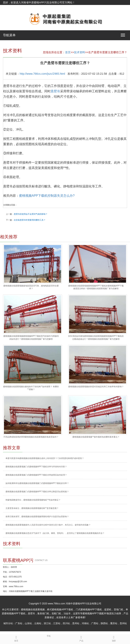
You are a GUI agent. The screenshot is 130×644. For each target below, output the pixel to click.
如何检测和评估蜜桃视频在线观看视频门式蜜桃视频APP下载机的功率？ (37, 483)
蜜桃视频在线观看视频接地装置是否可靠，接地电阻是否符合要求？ (31, 287)
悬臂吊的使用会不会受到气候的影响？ (31, 214)
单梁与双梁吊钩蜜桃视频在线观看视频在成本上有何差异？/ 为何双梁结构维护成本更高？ (45, 458)
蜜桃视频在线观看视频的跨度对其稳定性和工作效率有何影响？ (96, 387)
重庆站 (114, 623)
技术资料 (80, 52)
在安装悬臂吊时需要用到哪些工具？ (30, 220)
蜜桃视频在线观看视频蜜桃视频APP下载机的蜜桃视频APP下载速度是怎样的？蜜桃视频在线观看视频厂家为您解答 (96, 287)
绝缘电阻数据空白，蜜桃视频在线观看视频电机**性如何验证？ (33, 500)
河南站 (85, 623)
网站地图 (8, 7)
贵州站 (76, 623)
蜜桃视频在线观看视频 (33, 610)
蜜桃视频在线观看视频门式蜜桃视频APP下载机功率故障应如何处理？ (36, 475)
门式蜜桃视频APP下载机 (89, 610)
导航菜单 (9, 35)
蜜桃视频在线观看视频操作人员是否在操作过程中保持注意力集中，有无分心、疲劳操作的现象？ (48, 525)
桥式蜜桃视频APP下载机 (60, 610)
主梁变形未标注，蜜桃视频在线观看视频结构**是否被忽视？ (32, 508)
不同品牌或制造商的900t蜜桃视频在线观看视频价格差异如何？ (31, 437)
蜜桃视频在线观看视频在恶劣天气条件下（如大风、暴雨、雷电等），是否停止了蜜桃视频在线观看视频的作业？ (55, 533)
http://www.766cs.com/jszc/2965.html (42, 74)
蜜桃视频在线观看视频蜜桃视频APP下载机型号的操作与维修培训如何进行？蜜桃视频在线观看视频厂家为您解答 (31, 337)
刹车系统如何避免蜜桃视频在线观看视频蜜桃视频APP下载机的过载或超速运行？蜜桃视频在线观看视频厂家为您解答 (96, 337)
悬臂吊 (55, 91)
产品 (81, 638)
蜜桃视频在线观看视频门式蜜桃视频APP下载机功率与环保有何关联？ (36, 467)
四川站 (66, 623)
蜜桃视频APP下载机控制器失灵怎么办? (47, 196)
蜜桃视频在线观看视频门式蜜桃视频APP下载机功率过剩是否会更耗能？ (37, 492)
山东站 (28, 623)
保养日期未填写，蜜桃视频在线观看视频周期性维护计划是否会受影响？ (37, 517)
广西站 (95, 623)
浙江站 (47, 623)
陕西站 (104, 623)
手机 (49, 636)
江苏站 (57, 623)
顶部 (114, 638)
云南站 (38, 623)
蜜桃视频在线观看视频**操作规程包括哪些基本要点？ (96, 437)
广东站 (19, 623)
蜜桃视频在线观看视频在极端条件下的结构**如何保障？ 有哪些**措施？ (31, 388)
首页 (68, 52)
